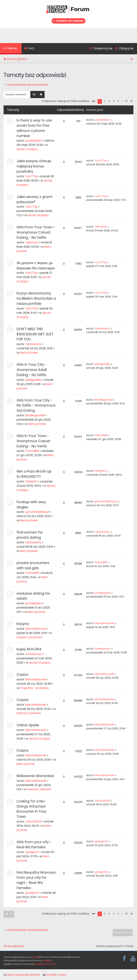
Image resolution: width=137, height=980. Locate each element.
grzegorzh (32, 852)
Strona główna (14, 946)
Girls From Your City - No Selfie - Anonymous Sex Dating (36, 405)
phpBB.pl (47, 960)
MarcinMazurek (36, 629)
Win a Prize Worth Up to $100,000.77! (34, 474)
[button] (93, 101)
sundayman (34, 654)
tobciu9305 (33, 821)
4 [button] (114, 101)
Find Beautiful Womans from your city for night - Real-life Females (36, 880)
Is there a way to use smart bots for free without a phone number (34, 128)
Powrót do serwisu (68, 21)
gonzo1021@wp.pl (37, 512)
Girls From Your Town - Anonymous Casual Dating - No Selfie (36, 232)
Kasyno (23, 624)
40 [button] (126, 101)
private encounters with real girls (33, 565)
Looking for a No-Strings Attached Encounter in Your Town (31, 809)
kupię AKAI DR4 (29, 649)
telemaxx (32, 242)
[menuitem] (29, 49)
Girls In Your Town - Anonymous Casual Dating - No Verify (33, 441)
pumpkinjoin (34, 141)
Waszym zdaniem (29, 713)
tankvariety (33, 344)
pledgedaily (33, 380)
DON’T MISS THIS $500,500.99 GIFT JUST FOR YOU (35, 334)
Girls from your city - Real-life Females (34, 845)
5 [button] (118, 101)
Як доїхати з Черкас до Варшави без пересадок (36, 266)
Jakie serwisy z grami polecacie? (34, 199)
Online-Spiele (28, 725)
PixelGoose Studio (45, 964)
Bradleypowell (35, 415)
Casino (23, 675)
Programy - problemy (34, 688)
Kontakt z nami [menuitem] (54, 975)
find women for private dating (30, 535)
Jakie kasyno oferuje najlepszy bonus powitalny (34, 166)
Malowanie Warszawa (35, 776)
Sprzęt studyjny (27, 149)
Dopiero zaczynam (29, 637)
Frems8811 (32, 451)
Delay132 (31, 481)
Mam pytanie (29, 353)
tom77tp (31, 176)
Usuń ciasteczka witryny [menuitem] (22, 975)
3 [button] (109, 101)
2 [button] (105, 101)
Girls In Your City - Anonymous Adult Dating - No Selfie (32, 370)
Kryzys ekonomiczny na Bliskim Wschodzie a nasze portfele (36, 298)
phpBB (35, 957)
